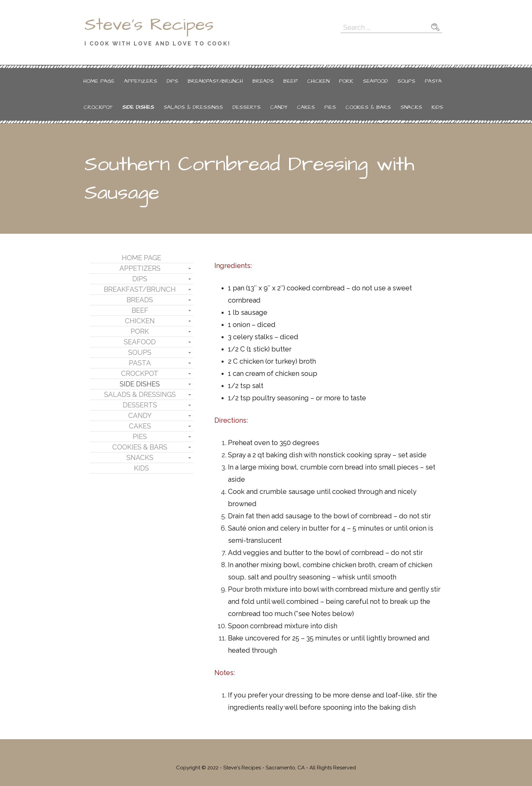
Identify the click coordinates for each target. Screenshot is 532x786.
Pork (346, 81)
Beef (290, 81)
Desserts (246, 107)
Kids (437, 107)
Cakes (306, 107)
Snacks (411, 107)
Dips (172, 81)
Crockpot (98, 107)
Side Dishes (138, 107)
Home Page (99, 81)
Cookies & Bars (368, 107)
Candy (279, 107)
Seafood (375, 81)
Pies (330, 107)
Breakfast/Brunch (215, 81)
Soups (406, 81)
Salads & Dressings (193, 107)
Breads (263, 81)
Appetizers (141, 81)
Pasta (433, 81)
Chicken (318, 81)
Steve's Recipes (149, 25)
